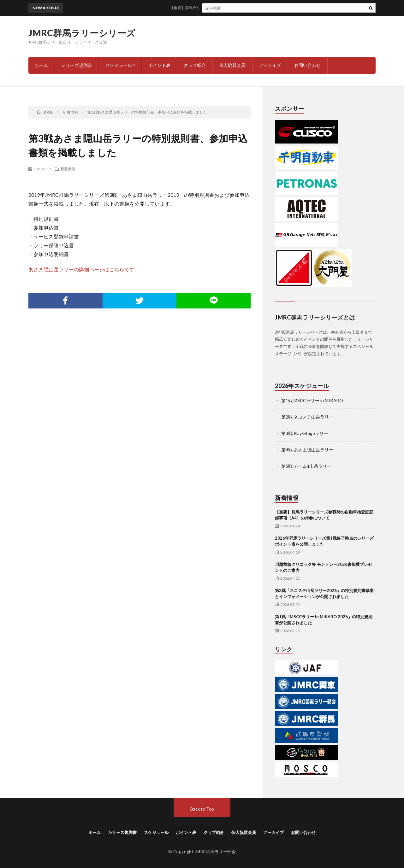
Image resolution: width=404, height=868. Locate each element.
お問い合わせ (307, 65)
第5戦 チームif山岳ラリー (306, 466)
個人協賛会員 (232, 65)
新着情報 (68, 169)
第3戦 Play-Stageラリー (305, 433)
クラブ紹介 (195, 65)
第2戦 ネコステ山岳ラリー (307, 417)
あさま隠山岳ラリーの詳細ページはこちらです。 (84, 269)
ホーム (41, 65)
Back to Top (202, 809)
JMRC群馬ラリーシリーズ (82, 33)
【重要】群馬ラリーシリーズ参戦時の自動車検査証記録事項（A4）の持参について (246, 8)
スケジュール (119, 65)
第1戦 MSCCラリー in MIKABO (312, 400)
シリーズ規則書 (77, 65)
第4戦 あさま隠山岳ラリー (307, 450)
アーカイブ (270, 65)
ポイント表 (159, 65)
